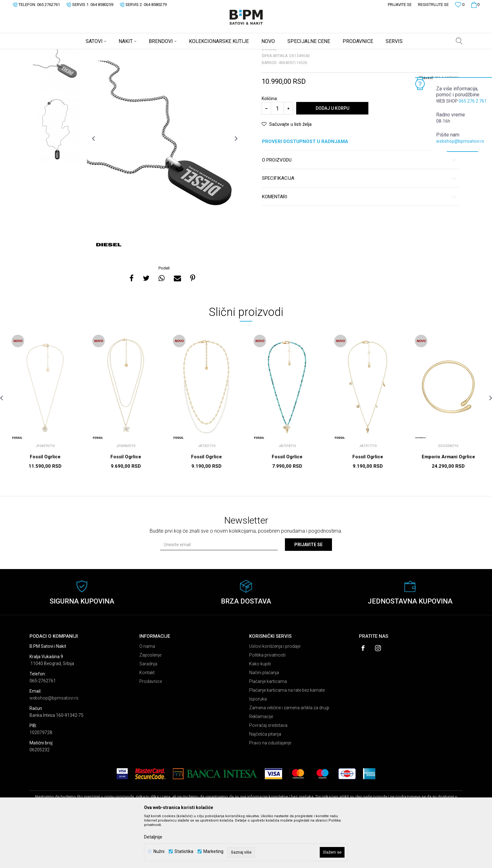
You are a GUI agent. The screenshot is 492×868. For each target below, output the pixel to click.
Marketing (213, 852)
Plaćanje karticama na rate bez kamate (287, 739)
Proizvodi (74, 53)
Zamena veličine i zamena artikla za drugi (289, 757)
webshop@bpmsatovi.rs (460, 141)
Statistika (184, 852)
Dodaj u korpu (332, 157)
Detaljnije (153, 837)
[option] (57, 107)
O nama (147, 695)
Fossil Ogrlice (45, 506)
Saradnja (148, 713)
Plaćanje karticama (268, 731)
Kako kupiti (260, 713)
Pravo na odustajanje (270, 792)
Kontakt (147, 722)
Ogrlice (107, 53)
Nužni (159, 852)
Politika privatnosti (267, 704)
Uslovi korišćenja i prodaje (275, 695)
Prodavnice (151, 731)
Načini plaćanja (264, 722)
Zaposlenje (150, 704)
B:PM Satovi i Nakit (45, 53)
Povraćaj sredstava (268, 775)
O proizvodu (359, 209)
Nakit (91, 53)
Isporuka (258, 748)
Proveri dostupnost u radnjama (359, 191)
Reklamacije (261, 766)
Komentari (359, 246)
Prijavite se (308, 594)
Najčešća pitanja (265, 783)
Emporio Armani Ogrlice (448, 506)
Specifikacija (359, 228)
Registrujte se (433, 5)
